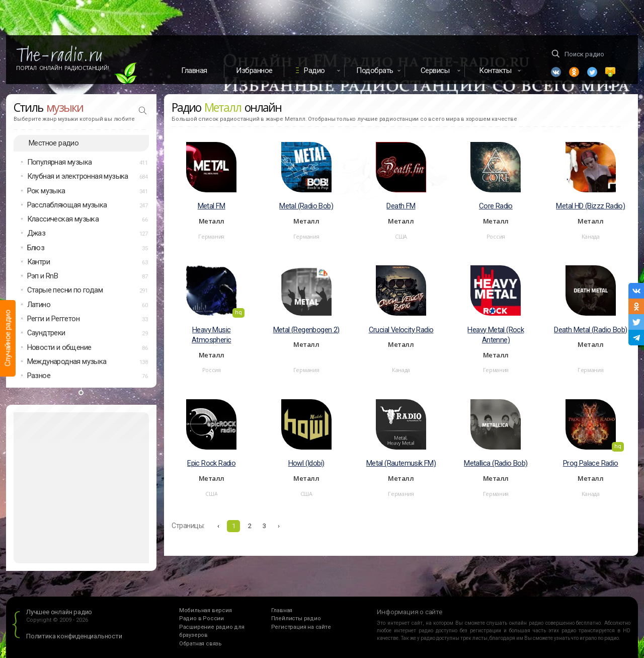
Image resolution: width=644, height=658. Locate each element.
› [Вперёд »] (279, 526)
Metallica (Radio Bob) (496, 463)
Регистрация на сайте (301, 627)
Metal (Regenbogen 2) (306, 330)
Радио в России (202, 618)
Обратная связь (200, 644)
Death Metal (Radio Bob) (590, 330)
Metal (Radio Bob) (306, 206)
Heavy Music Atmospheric (211, 335)
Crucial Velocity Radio (401, 330)
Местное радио (54, 143)
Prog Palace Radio (591, 463)
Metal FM (212, 206)
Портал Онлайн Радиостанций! (63, 68)
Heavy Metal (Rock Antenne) (496, 335)
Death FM (401, 206)
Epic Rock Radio (211, 463)
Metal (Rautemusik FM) (401, 463)
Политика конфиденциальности (74, 636)
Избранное (254, 70)
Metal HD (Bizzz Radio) (590, 206)
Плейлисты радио (296, 618)
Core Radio (496, 206)
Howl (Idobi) (306, 463)
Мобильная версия (206, 610)
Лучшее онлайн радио (59, 612)
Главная (194, 70)
